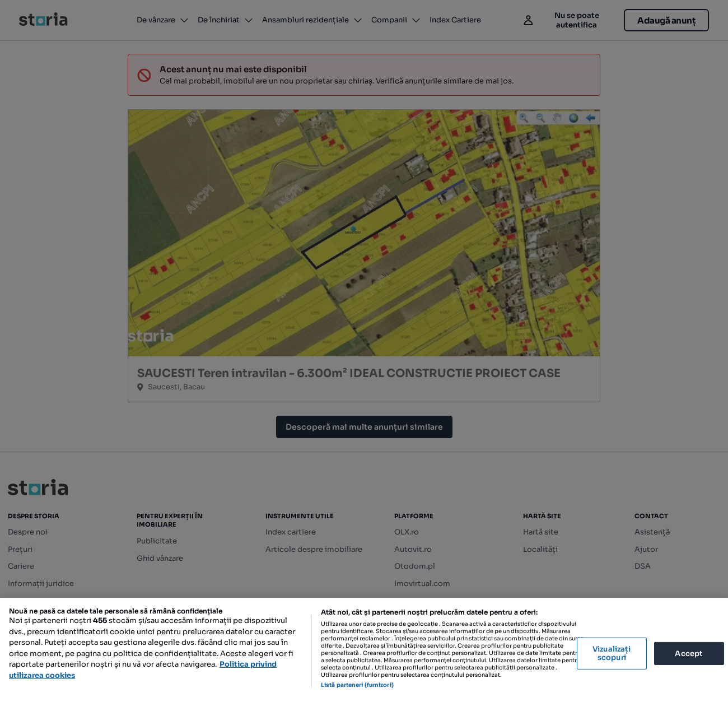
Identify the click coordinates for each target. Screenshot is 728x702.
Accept (689, 653)
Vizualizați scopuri (612, 654)
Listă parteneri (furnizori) (357, 685)
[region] (364, 650)
